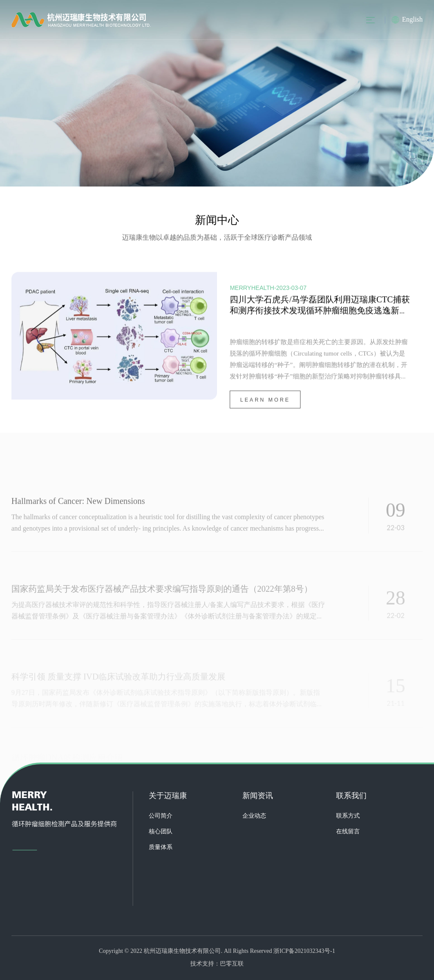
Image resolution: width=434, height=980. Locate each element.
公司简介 (161, 816)
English (412, 20)
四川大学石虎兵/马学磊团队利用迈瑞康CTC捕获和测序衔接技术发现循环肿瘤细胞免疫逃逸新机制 (320, 312)
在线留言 (348, 832)
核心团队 (161, 832)
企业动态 (254, 816)
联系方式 (348, 816)
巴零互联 (232, 964)
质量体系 (161, 848)
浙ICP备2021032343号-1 (304, 951)
